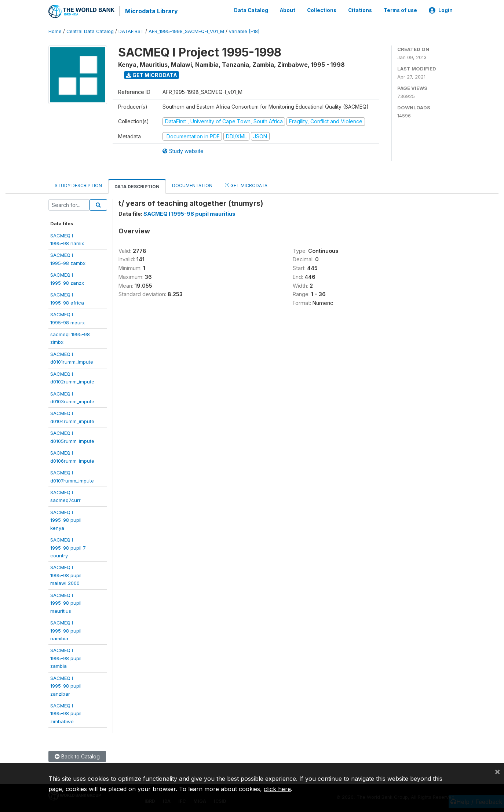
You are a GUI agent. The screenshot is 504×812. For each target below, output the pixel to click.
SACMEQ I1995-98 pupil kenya (66, 519)
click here (277, 789)
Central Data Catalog (90, 31)
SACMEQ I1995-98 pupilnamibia (66, 630)
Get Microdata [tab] (246, 185)
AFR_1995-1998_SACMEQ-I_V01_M (186, 31)
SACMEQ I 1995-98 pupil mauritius (189, 213)
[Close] (497, 771)
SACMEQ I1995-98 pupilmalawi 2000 (66, 575)
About (288, 10)
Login (441, 10)
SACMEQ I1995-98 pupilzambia (66, 658)
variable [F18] (244, 31)
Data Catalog (251, 10)
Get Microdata (152, 74)
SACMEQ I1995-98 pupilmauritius (66, 602)
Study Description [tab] (78, 185)
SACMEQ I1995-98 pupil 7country (68, 547)
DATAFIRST (131, 31)
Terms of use (400, 10)
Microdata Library (151, 11)
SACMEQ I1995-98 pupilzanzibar (66, 685)
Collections (322, 10)
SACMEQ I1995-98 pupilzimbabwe (66, 713)
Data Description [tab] (137, 186)
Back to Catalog (77, 756)
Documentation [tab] (192, 185)
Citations (360, 10)
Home (55, 31)
